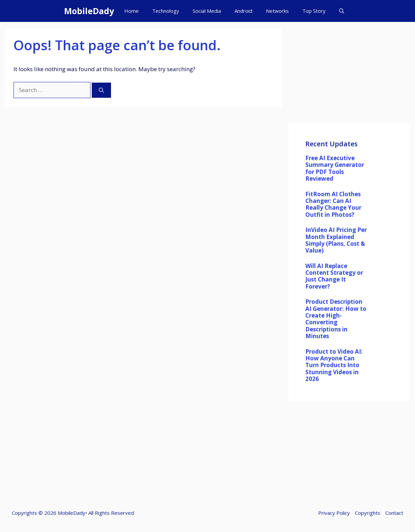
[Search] (101, 90)
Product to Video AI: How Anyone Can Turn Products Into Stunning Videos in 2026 (334, 365)
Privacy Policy (334, 513)
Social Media (207, 11)
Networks (277, 11)
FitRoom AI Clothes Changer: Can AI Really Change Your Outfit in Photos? (333, 204)
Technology (166, 11)
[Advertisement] (349, 76)
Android (243, 11)
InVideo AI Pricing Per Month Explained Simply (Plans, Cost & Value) (336, 240)
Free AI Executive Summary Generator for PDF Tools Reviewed (335, 168)
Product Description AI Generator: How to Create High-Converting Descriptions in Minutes (336, 319)
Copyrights (368, 513)
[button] (342, 11)
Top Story (314, 11)
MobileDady (89, 11)
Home (131, 11)
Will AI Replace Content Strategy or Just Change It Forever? (334, 276)
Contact (394, 513)
